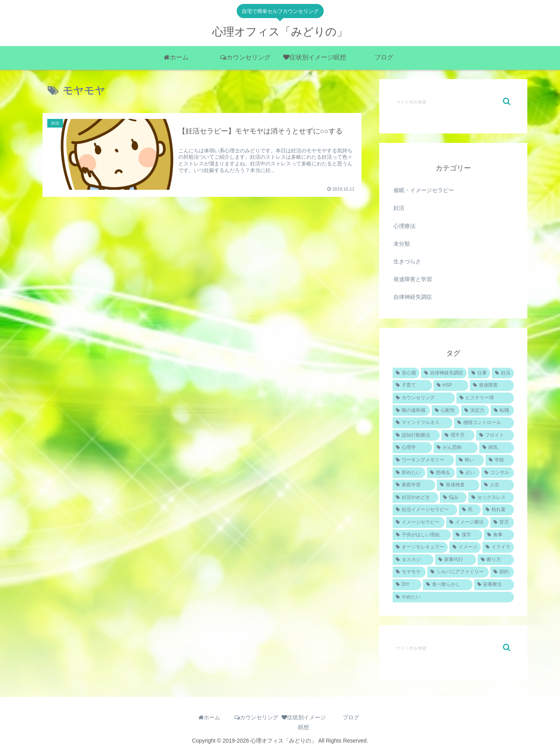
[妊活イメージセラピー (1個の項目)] (425, 510)
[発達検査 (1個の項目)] (458, 485)
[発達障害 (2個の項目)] (492, 385)
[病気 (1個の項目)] (497, 448)
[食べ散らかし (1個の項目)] (448, 585)
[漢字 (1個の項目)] (467, 535)
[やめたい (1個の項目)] (453, 597)
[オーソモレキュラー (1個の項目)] (420, 547)
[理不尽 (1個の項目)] (458, 435)
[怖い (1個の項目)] (470, 460)
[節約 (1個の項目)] (502, 572)
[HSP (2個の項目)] (451, 385)
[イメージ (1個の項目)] (465, 547)
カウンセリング (256, 717)
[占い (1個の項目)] (468, 473)
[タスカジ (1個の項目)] (413, 560)
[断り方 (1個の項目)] (496, 560)
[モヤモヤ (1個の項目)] (409, 572)
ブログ (351, 717)
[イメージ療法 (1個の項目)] (467, 522)
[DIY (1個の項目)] (407, 585)
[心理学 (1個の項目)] (412, 448)
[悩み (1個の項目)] (453, 498)
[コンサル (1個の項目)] (498, 473)
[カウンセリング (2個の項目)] (424, 398)
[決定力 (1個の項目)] (475, 411)
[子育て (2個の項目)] (412, 385)
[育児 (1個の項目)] (502, 522)
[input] (453, 102)
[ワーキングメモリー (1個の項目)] (423, 460)
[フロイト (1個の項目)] (495, 435)
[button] (507, 101)
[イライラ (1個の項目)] (498, 547)
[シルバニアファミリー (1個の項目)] (458, 572)
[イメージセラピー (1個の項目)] (419, 522)
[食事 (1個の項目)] (499, 535)
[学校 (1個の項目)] (500, 460)
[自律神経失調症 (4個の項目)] (444, 373)
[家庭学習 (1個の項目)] (414, 485)
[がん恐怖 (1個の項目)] (456, 448)
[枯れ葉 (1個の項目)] (498, 510)
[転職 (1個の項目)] (502, 411)
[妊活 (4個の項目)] (503, 373)
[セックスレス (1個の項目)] (491, 498)
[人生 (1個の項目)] (497, 485)
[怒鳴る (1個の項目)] (441, 473)
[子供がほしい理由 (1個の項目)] (422, 535)
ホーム (209, 717)
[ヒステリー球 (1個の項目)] (485, 398)
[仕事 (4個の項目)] (479, 373)
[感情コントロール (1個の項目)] (484, 423)
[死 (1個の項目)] (470, 510)
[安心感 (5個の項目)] (406, 373)
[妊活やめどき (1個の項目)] (415, 498)
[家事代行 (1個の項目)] (456, 560)
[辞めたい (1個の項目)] (409, 473)
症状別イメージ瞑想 (304, 722)
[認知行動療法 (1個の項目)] (416, 435)
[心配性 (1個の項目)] (446, 411)
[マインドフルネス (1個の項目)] (423, 423)
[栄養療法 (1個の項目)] (494, 585)
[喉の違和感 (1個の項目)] (411, 411)
